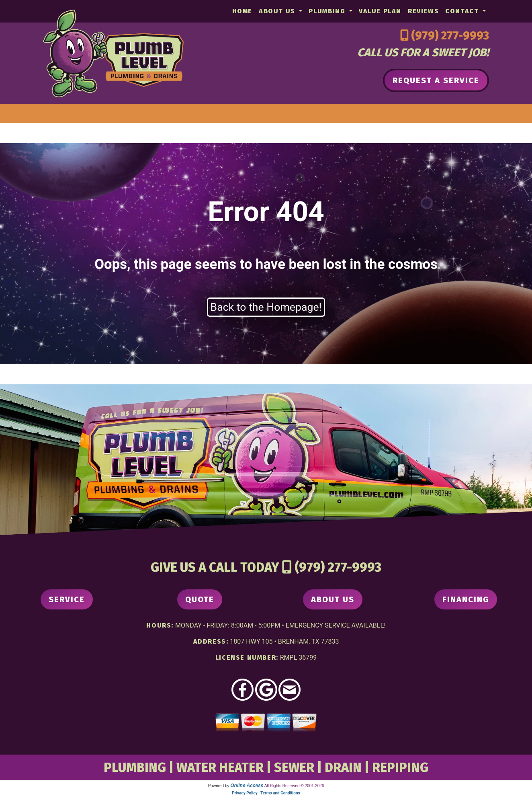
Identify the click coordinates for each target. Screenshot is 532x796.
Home (242, 11)
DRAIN (343, 767)
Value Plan (380, 11)
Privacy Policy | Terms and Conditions (266, 793)
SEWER (294, 767)
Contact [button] (463, 11)
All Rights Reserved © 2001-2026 (294, 786)
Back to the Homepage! (266, 307)
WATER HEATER (220, 767)
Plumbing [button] (328, 11)
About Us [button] (278, 11)
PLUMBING (135, 767)
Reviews (423, 11)
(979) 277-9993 (450, 36)
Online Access (247, 786)
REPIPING (400, 767)
